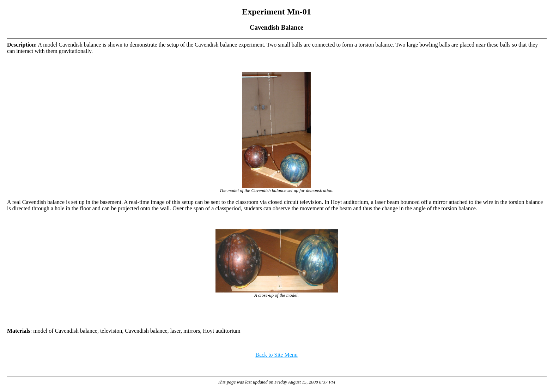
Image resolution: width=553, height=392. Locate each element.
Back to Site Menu (276, 355)
